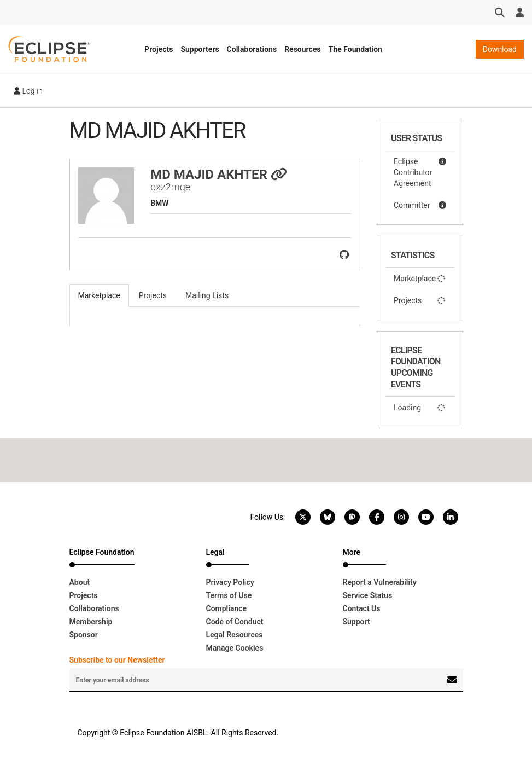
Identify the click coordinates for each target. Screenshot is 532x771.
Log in (28, 91)
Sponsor (84, 635)
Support (356, 622)
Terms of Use (229, 595)
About (80, 582)
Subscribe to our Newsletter (117, 660)
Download (500, 49)
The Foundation (355, 49)
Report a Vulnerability (380, 582)
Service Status (368, 595)
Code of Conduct (235, 622)
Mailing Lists (207, 295)
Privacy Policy (230, 582)
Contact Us (362, 608)
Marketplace (420, 279)
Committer (420, 205)
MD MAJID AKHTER (219, 175)
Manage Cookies (235, 648)
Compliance (227, 608)
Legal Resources (235, 635)
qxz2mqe (170, 187)
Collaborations (252, 49)
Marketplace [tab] (99, 295)
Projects (159, 49)
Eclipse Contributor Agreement (420, 172)
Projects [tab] (153, 295)
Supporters (200, 49)
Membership (91, 622)
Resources (303, 49)
